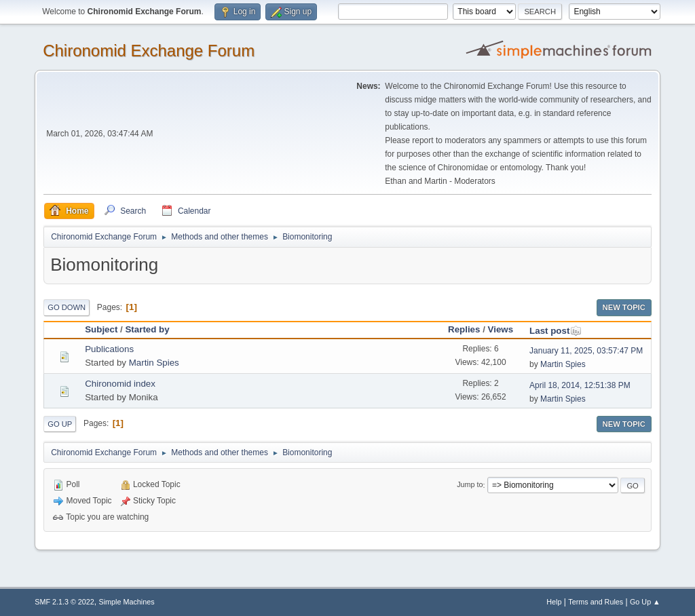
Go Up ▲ (645, 602)
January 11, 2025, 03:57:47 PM (586, 351)
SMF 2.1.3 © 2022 (64, 602)
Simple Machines (127, 602)
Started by (147, 329)
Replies (464, 329)
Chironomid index (120, 384)
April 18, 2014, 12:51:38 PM (580, 385)
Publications (109, 349)
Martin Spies (154, 363)
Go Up (60, 424)
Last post (556, 331)
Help (554, 602)
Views (501, 329)
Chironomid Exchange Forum (149, 51)
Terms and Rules (596, 602)
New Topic (624, 307)
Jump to (470, 485)
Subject (101, 329)
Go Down (67, 307)
